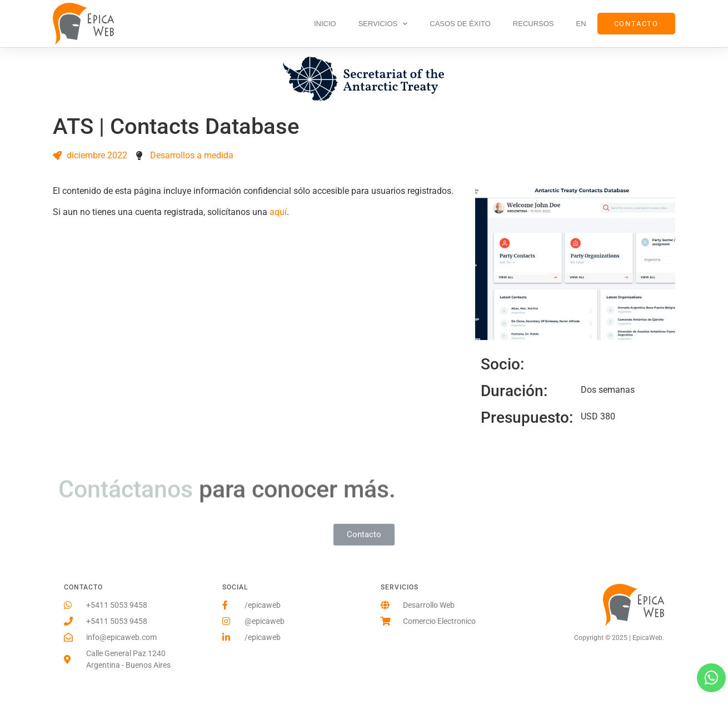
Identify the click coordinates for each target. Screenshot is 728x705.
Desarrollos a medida (192, 155)
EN (581, 24)
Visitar (522, 262)
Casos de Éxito (460, 24)
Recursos (533, 24)
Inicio (325, 24)
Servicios (383, 24)
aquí (278, 212)
